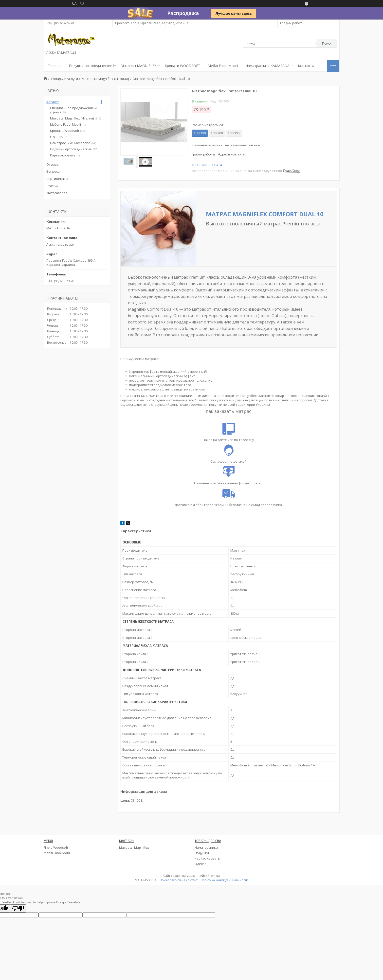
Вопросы (53, 171)
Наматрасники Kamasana (70, 143)
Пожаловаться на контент (179, 880)
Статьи (52, 186)
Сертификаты (57, 179)
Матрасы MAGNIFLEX (138, 66)
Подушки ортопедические (91, 66)
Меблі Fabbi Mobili (223, 66)
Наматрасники (206, 847)
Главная (55, 66)
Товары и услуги (64, 79)
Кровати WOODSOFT (182, 66)
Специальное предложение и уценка (73, 110)
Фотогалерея (57, 193)
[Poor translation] (18, 908)
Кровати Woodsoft (65, 131)
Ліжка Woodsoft (56, 847)
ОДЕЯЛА (56, 137)
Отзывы (53, 164)
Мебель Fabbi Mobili (66, 124)
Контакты (306, 66)
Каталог (53, 102)
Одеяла (201, 864)
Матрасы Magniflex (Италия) (105, 79)
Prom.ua (214, 876)
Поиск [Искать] (327, 43)
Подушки (202, 853)
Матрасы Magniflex (134, 847)
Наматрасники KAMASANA (267, 66)
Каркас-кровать (63, 155)
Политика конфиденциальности (224, 880)
